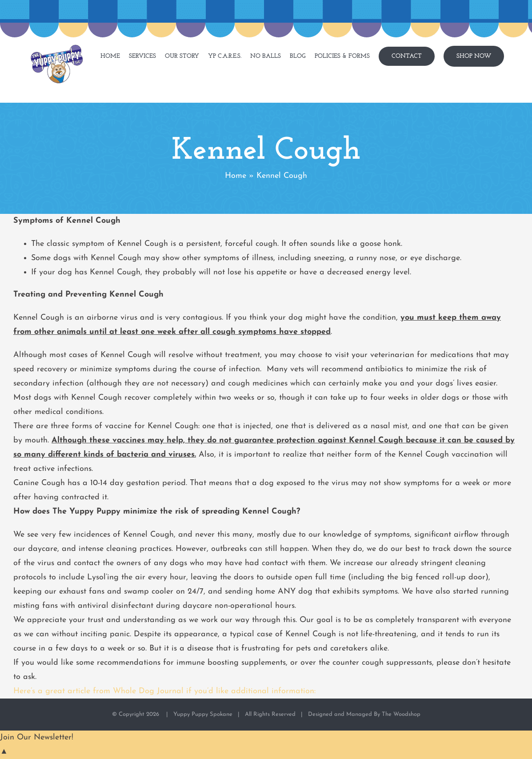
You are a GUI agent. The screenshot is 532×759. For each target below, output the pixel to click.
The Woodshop (401, 714)
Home (236, 176)
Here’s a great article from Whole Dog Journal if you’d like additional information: (164, 691)
